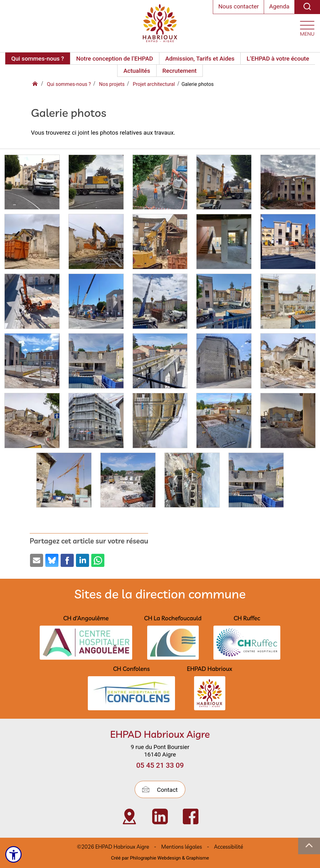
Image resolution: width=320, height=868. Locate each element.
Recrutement (180, 71)
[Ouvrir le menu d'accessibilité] (15, 854)
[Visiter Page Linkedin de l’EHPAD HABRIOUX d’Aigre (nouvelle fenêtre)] (160, 816)
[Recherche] (307, 7)
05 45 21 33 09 (160, 765)
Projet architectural (154, 84)
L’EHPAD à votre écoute (278, 59)
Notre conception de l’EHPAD (115, 59)
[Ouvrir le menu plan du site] (307, 27)
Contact (160, 790)
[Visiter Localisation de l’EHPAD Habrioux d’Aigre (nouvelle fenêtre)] (129, 816)
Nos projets (112, 84)
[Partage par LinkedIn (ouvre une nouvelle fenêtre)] (82, 560)
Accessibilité (229, 847)
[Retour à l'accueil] (36, 84)
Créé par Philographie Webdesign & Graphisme (160, 858)
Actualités (137, 71)
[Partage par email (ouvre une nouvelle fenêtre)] (37, 560)
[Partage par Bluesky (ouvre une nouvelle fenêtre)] (52, 560)
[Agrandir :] (32, 184)
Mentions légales (182, 847)
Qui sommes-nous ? (38, 59)
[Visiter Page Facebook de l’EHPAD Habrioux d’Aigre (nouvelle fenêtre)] (191, 816)
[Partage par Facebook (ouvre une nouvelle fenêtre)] (67, 560)
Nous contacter (238, 6)
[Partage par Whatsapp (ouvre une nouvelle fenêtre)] (98, 560)
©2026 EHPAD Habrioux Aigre (113, 847)
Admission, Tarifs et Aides (200, 59)
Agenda (279, 6)
